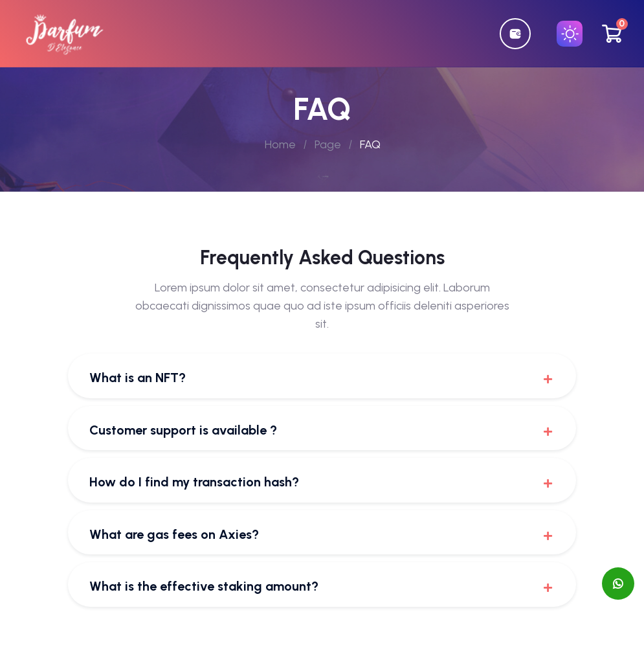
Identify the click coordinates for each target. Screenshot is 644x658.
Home (280, 144)
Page (328, 144)
